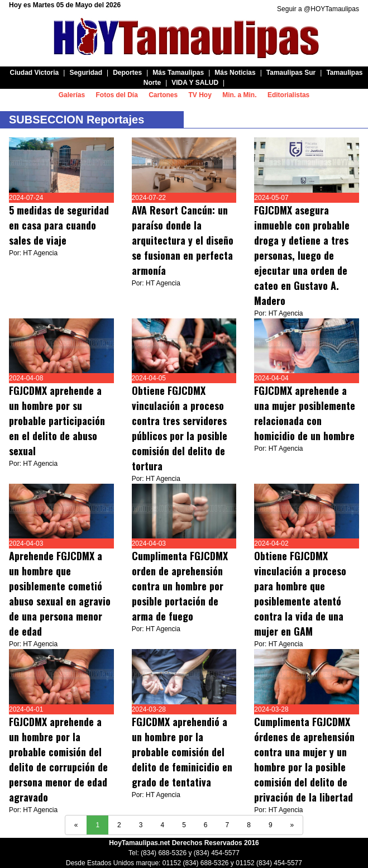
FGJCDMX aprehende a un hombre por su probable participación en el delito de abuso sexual (57, 421)
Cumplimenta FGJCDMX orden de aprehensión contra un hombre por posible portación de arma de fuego (180, 586)
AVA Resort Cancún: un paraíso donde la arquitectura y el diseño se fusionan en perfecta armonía (183, 240)
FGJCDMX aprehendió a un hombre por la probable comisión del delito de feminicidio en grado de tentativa (182, 752)
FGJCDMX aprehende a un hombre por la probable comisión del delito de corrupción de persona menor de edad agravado (58, 759)
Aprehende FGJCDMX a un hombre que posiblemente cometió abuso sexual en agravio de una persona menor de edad (60, 593)
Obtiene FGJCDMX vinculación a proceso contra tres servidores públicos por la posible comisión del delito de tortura (180, 428)
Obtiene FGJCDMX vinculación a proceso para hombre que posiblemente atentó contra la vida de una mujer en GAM (300, 593)
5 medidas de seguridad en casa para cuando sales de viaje (59, 225)
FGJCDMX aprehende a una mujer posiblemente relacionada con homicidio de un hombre (305, 413)
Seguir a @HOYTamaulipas (318, 9)
